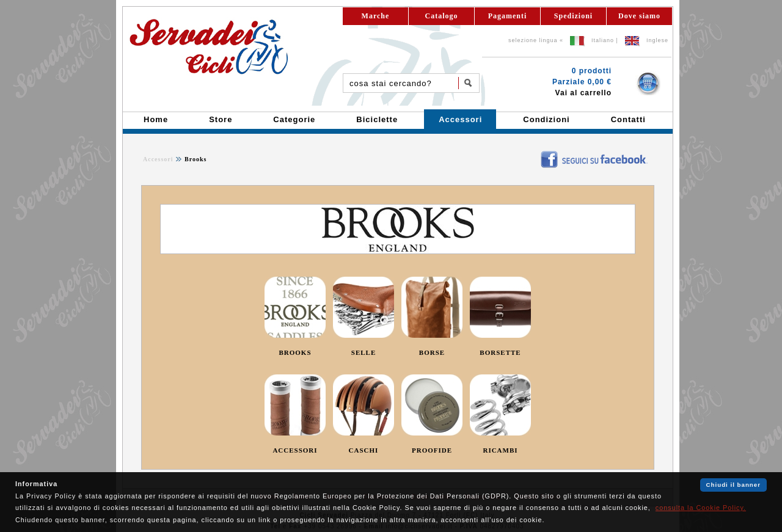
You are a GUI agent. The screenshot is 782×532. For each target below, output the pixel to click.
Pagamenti (508, 16)
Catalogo (442, 16)
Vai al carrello (583, 93)
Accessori (158, 159)
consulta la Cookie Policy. (701, 508)
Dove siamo (639, 16)
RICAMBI (500, 450)
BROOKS (295, 352)
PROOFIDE (432, 450)
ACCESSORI (295, 450)
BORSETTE (500, 352)
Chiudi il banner (733, 485)
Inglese (657, 40)
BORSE (432, 352)
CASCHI (364, 450)
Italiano (603, 40)
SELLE (364, 352)
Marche (376, 16)
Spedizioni (573, 16)
